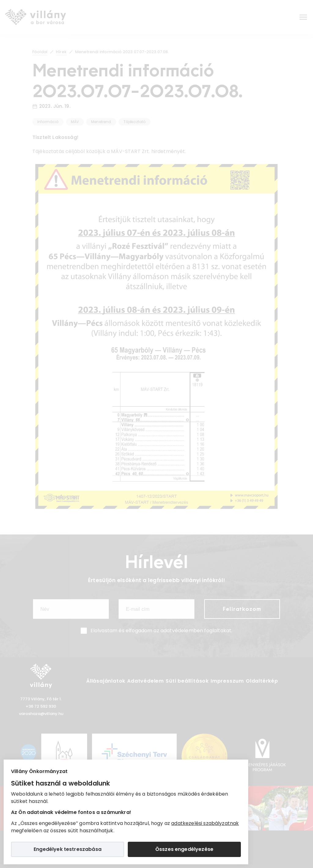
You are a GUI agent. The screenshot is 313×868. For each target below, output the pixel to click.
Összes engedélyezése (184, 849)
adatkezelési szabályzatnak (205, 823)
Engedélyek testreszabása (68, 849)
